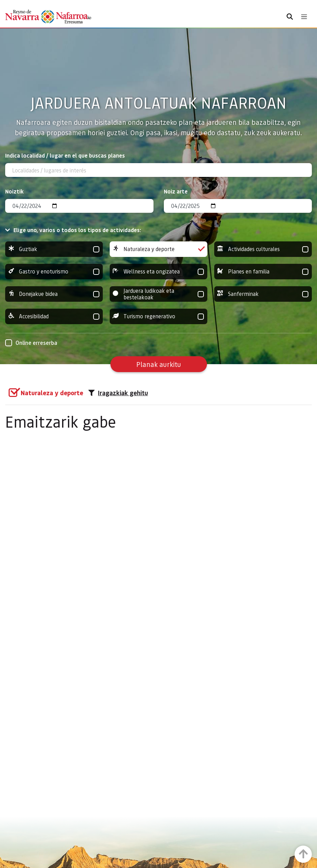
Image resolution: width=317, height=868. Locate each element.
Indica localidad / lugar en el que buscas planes (65, 155)
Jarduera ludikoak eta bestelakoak (158, 294)
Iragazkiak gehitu (118, 393)
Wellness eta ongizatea (158, 272)
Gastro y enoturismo (54, 272)
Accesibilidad (54, 316)
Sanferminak (263, 294)
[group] (54, 249)
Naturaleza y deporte (158, 249)
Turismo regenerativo (158, 316)
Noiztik (14, 191)
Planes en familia (263, 272)
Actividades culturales (263, 249)
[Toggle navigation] (304, 17)
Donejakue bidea (54, 294)
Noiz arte (176, 191)
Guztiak (54, 249)
